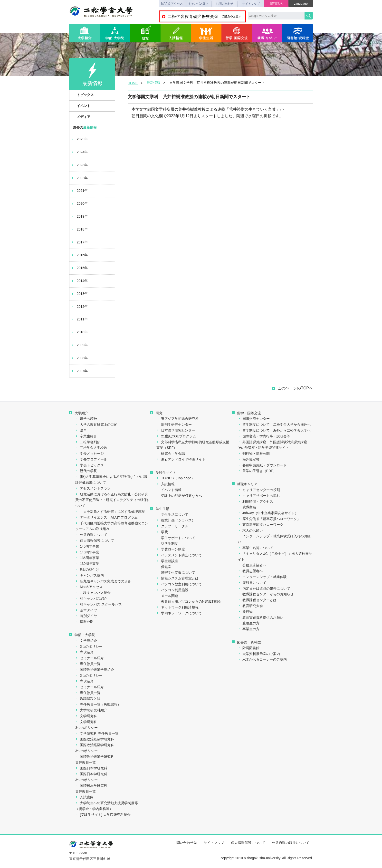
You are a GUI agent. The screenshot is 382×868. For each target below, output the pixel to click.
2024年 (79, 152)
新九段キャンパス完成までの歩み (103, 581)
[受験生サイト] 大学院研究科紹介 (103, 815)
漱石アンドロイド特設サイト (181, 459)
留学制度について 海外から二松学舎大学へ (274, 430)
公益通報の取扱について (291, 843)
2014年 (79, 281)
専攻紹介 (84, 652)
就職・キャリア (267, 33)
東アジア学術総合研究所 (177, 419)
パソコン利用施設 (172, 590)
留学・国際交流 (237, 33)
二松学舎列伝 (88, 442)
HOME (133, 83)
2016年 (79, 255)
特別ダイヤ (86, 616)
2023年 (79, 165)
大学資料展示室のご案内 (259, 654)
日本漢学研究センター (176, 430)
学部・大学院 (115, 33)
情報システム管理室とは (177, 578)
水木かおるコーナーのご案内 (262, 659)
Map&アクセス (89, 587)
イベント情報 (169, 490)
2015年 (79, 268)
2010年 (79, 332)
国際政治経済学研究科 (95, 739)
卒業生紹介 (86, 436)
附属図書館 (249, 648)
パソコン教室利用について (179, 584)
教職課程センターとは (257, 600)
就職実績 (247, 507)
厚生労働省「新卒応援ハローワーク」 (269, 519)
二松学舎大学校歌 (91, 448)
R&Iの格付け (87, 569)
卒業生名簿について (255, 548)
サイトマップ (251, 4)
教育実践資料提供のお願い (261, 617)
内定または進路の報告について (264, 588)
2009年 (79, 345)
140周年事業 (87, 552)
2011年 (79, 319)
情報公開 (84, 622)
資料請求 (276, 4)
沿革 (81, 430)
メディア (81, 117)
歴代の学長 (86, 471)
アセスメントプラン (93, 488)
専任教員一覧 (88, 664)
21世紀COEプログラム (176, 436)
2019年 (79, 216)
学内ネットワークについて (179, 613)
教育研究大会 (250, 606)
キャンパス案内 (198, 4)
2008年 (79, 358)
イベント (81, 106)
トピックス (83, 95)
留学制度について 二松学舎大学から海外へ (274, 424)
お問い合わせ (225, 4)
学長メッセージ (90, 453)
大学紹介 (84, 33)
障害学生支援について (176, 572)
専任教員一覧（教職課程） (98, 704)
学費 (162, 532)
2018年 (79, 229)
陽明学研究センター (174, 424)
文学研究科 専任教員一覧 (97, 733)
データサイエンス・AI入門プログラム (106, 517)
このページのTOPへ (295, 388)
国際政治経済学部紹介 (95, 670)
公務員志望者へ (252, 565)
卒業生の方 (249, 629)
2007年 (79, 371)
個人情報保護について (95, 540)
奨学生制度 (167, 543)
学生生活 (206, 33)
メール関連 (167, 596)
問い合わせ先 (187, 843)
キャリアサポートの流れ (259, 496)
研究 (145, 33)
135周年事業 (87, 558)
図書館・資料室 (298, 33)
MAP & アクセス (172, 4)
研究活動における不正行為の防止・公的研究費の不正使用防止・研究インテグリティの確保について (113, 500)
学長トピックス (90, 465)
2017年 (79, 242)
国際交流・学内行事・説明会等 (264, 436)
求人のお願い (250, 530)
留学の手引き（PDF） (257, 471)
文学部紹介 (86, 641)
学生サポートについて (176, 538)
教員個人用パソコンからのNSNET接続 (188, 601)
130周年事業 (87, 564)
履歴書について (252, 583)
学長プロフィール (91, 459)
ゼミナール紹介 (90, 658)
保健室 (164, 567)
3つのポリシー (89, 646)
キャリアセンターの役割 (259, 490)
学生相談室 (167, 561)
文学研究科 (86, 716)
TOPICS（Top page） (175, 478)
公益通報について (91, 535)
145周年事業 (87, 546)
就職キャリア (245, 484)
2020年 (79, 203)
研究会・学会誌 (171, 453)
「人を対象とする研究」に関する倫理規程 (110, 511)
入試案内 (84, 797)
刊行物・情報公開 (254, 453)
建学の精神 (86, 419)
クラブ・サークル (172, 526)
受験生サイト (163, 473)
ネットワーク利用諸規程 (177, 607)
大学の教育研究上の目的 (96, 424)
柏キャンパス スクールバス (99, 604)
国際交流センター (254, 419)
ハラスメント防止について (179, 555)
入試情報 (176, 33)
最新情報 (153, 83)
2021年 (79, 191)
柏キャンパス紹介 (91, 598)
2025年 (79, 139)
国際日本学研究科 (91, 768)
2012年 (79, 307)
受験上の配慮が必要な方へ (179, 496)
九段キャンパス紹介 (93, 593)
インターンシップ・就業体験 (262, 577)
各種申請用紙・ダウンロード (262, 465)
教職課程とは (88, 699)
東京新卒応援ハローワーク (261, 525)
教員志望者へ (250, 571)
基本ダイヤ (86, 610)
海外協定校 (249, 459)
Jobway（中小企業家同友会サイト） (268, 513)
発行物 (245, 612)
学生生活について (172, 514)
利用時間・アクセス (255, 502)
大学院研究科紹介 (91, 710)
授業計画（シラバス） (176, 520)
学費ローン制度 (171, 549)
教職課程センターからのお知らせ (266, 594)
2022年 (79, 178)
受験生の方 (249, 623)
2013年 (79, 294)
